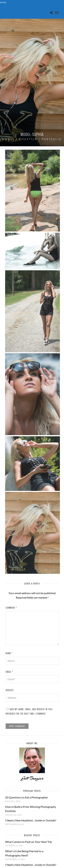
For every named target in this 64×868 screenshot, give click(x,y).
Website (10, 690)
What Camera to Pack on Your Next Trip (29, 842)
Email (9, 672)
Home (3, 2)
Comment (11, 608)
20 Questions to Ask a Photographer (27, 797)
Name (9, 653)
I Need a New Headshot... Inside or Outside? (31, 820)
